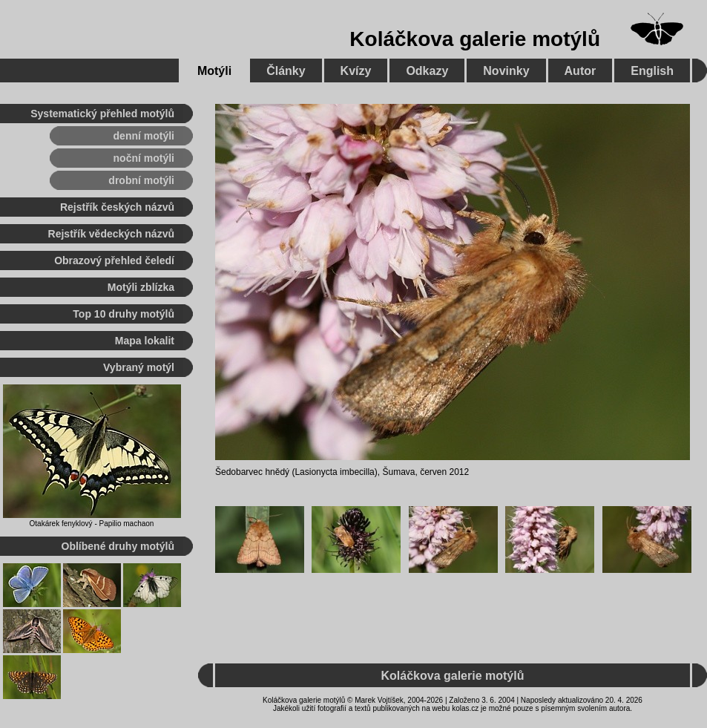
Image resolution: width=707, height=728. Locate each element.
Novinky (506, 71)
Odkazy (427, 71)
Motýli (214, 71)
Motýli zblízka (141, 287)
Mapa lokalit (145, 341)
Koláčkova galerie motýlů (475, 39)
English (652, 71)
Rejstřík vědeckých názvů (111, 234)
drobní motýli (141, 180)
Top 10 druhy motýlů (124, 314)
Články (286, 71)
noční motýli (144, 158)
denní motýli (144, 136)
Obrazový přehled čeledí (114, 260)
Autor (581, 71)
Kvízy (356, 71)
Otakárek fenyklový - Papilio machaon (92, 524)
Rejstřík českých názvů (117, 207)
